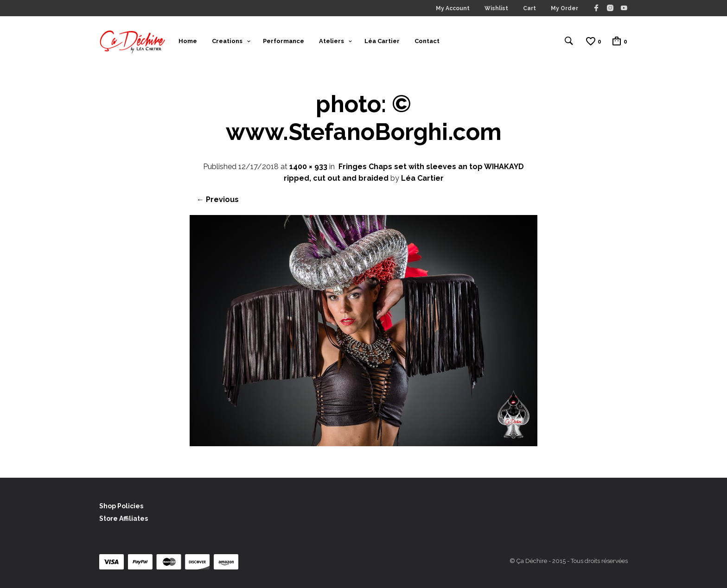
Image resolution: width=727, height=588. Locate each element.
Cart (529, 8)
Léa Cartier (382, 41)
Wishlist (496, 8)
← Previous (218, 199)
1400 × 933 (308, 167)
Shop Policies (121, 506)
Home (188, 41)
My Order (564, 8)
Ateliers (332, 41)
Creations (227, 41)
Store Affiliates (124, 518)
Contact (427, 41)
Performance (284, 41)
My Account (453, 8)
